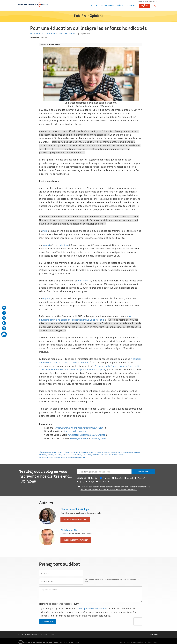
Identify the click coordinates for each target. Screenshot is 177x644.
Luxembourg (128, 452)
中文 (82, 482)
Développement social (48, 452)
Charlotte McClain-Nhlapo (43, 34)
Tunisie (51, 455)
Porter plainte (154, 634)
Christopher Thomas (68, 34)
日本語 (91, 482)
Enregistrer (48, 621)
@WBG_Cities (99, 438)
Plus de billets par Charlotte (75, 519)
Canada (100, 452)
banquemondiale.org (147, 2)
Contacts (131, 5)
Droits (21, 634)
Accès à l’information (32, 634)
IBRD (56, 642)
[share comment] (4, 334)
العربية (130, 478)
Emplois (44, 634)
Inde (45, 231)
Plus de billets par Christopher (76, 540)
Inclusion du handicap (76, 431)
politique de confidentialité (92, 609)
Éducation (83, 452)
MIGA (71, 642)
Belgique (92, 452)
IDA (61, 642)
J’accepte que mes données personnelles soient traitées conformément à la (115, 488)
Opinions (96, 16)
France (107, 452)
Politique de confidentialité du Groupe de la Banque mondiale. (109, 490)
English (52, 44)
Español (57, 44)
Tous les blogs (107, 5)
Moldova (64, 245)
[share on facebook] (4, 313)
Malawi (46, 245)
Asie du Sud (87, 455)
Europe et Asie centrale (102, 455)
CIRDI (77, 642)
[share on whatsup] (4, 328)
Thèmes (120, 5)
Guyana (46, 298)
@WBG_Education (79, 438)
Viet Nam (83, 281)
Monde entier (118, 455)
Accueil (94, 5)
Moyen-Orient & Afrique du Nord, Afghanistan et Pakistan (62, 457)
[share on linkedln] (4, 323)
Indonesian (104, 482)
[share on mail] (4, 308)
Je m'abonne (143, 472)
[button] (155, 6)
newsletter (86, 435)
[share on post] (4, 318)
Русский (141, 478)
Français (44, 37)
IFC (66, 642)
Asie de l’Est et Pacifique (72, 455)
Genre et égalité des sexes (68, 452)
